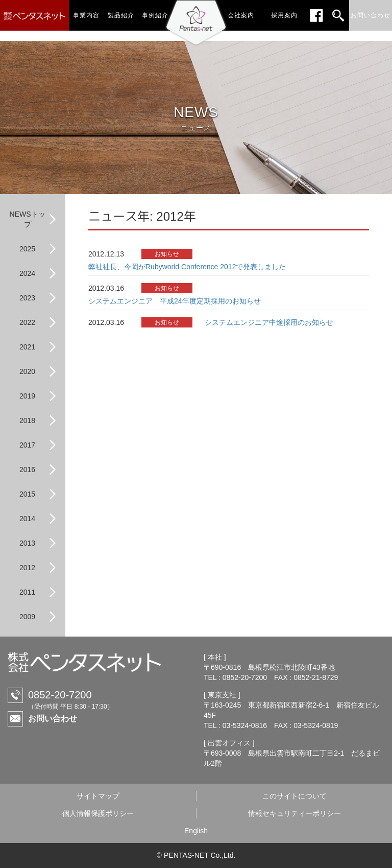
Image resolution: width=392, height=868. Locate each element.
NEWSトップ (28, 219)
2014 (27, 519)
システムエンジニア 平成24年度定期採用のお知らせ (175, 301)
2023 (27, 298)
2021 (27, 347)
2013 (27, 543)
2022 (27, 322)
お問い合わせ (53, 719)
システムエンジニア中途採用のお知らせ (269, 322)
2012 (27, 568)
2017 (27, 445)
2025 (27, 249)
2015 (27, 494)
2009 (27, 617)
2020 (27, 371)
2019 (27, 396)
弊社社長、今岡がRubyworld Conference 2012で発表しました (187, 267)
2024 (27, 273)
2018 (27, 420)
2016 (27, 470)
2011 (27, 592)
